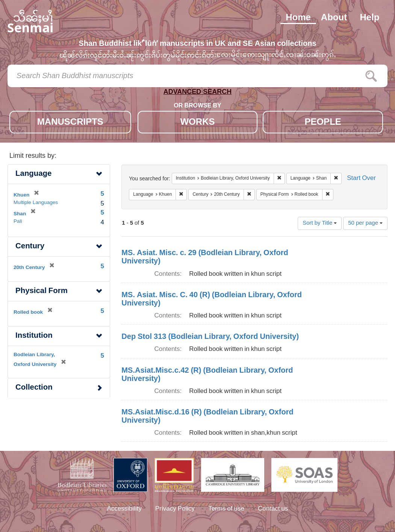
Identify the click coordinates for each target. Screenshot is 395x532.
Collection (34, 388)
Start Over (361, 179)
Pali (18, 222)
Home (298, 18)
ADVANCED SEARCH (198, 93)
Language (33, 174)
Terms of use (226, 509)
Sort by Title (320, 223)
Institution (34, 336)
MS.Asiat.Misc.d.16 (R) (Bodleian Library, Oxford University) (207, 417)
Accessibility (124, 509)
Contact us (273, 509)
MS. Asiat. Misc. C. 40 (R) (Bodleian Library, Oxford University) (212, 299)
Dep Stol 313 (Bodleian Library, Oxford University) (210, 337)
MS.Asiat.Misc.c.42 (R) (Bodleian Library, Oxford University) (207, 375)
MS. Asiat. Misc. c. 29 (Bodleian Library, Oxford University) (205, 257)
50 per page (365, 223)
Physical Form (42, 291)
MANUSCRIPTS (70, 123)
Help (369, 18)
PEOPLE (323, 123)
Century (30, 247)
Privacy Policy (175, 509)
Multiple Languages (36, 203)
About (334, 18)
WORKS (198, 123)
